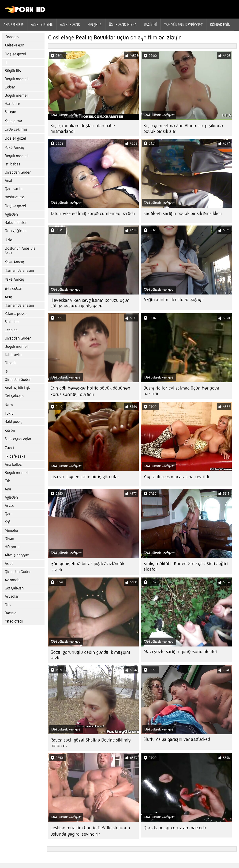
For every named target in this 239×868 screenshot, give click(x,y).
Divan (9, 539)
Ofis (8, 605)
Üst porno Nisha (123, 24)
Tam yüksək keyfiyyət (183, 25)
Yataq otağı (14, 621)
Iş (6, 371)
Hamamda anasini (19, 270)
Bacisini (150, 24)
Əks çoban (13, 289)
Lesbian (11, 330)
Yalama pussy (16, 314)
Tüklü (9, 413)
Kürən (10, 430)
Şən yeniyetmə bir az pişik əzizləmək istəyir (87, 567)
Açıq (8, 297)
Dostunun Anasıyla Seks (20, 251)
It (6, 63)
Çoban (10, 87)
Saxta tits (12, 322)
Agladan (11, 214)
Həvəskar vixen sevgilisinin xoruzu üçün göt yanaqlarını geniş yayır (90, 303)
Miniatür (12, 530)
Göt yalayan (14, 396)
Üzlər (9, 240)
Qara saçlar (14, 189)
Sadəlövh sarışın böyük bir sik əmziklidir (183, 213)
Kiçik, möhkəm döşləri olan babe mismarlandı (83, 128)
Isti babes (12, 164)
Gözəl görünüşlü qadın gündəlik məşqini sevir (90, 655)
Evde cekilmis (16, 129)
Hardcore (12, 104)
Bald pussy (13, 422)
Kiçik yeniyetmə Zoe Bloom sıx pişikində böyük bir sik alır (183, 128)
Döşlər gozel (15, 54)
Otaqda (11, 363)
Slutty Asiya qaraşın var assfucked (177, 739)
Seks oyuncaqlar (18, 439)
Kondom (12, 37)
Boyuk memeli (17, 79)
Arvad (9, 506)
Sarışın (10, 112)
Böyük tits (13, 71)
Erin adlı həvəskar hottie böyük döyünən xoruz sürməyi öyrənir (90, 391)
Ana (8, 489)
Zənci (9, 448)
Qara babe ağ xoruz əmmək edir (175, 828)
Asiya (9, 564)
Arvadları (12, 596)
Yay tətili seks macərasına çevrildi (176, 477)
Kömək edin (220, 25)
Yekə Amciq (14, 147)
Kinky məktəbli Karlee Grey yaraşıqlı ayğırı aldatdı (186, 566)
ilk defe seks (15, 456)
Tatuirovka (13, 355)
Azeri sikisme (42, 24)
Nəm (9, 405)
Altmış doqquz (17, 555)
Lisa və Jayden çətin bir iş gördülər (85, 477)
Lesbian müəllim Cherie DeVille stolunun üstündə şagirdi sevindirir (90, 831)
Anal (8, 181)
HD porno (13, 547)
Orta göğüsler (16, 231)
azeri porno (70, 24)
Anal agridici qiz (18, 388)
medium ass (15, 197)
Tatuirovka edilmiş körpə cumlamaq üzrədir (93, 213)
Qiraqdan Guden (18, 172)
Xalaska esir (14, 45)
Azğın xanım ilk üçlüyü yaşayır (174, 300)
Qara (9, 514)
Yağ (7, 522)
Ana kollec (13, 465)
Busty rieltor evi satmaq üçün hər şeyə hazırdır (181, 391)
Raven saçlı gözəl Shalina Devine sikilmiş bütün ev (91, 743)
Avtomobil (13, 580)
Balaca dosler (16, 223)
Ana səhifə (14, 25)
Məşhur (95, 25)
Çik (7, 481)
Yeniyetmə (13, 121)
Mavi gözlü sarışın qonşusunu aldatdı (180, 652)
